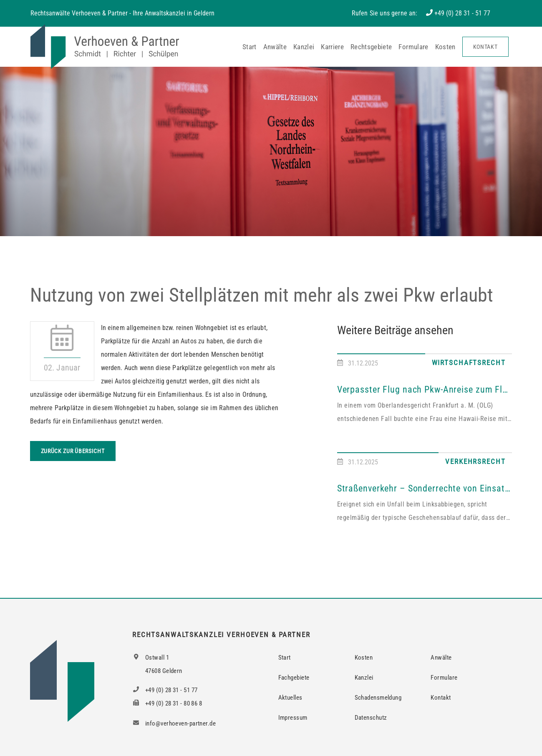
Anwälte (275, 47)
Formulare (413, 47)
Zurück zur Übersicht (73, 451)
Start (250, 47)
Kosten (445, 47)
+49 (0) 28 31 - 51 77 (462, 13)
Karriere (332, 47)
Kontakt (485, 47)
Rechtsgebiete (371, 47)
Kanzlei (304, 47)
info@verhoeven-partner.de (174, 723)
